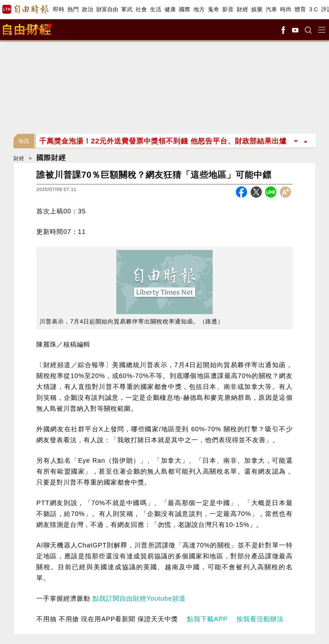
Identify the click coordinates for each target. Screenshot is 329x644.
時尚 (286, 9)
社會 (141, 9)
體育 (300, 9)
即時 (59, 9)
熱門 (73, 9)
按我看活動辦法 (260, 619)
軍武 (127, 9)
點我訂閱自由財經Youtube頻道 (139, 598)
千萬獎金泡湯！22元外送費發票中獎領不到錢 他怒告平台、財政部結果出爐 (163, 141)
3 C (314, 9)
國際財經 (51, 158)
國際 (185, 9)
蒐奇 (213, 9)
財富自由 (107, 9)
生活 (156, 9)
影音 (228, 9)
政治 (88, 9)
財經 (242, 9)
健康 (170, 9)
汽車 (271, 9)
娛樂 (257, 9)
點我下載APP (207, 619)
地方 (199, 9)
